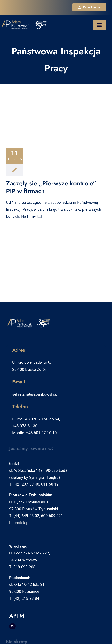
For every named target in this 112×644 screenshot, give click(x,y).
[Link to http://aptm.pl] (12, 626)
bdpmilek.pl (19, 523)
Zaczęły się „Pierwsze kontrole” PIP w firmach (51, 187)
